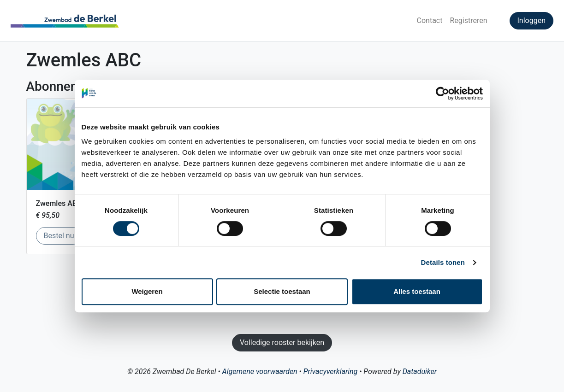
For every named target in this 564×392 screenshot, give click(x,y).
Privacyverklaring (330, 372)
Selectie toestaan (282, 291)
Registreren (468, 20)
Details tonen (443, 262)
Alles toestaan (417, 291)
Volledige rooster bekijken (282, 342)
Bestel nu (63, 235)
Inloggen (532, 20)
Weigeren (147, 291)
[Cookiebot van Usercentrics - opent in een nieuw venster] (442, 94)
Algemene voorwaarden (260, 372)
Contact (430, 20)
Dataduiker (420, 372)
